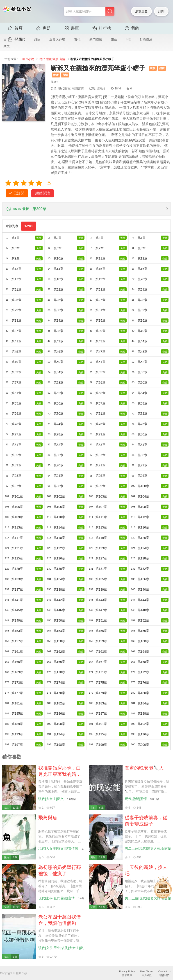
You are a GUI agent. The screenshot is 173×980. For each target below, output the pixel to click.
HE (129, 39)
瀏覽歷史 (141, 11)
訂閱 (161, 11)
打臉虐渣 (146, 39)
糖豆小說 (28, 59)
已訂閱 (19, 193)
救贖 (55, 59)
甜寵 (37, 39)
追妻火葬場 (57, 39)
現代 (42, 59)
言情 (62, 59)
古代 (77, 39)
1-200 (28, 227)
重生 (114, 39)
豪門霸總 (96, 39)
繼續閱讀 (43, 193)
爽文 (7, 46)
